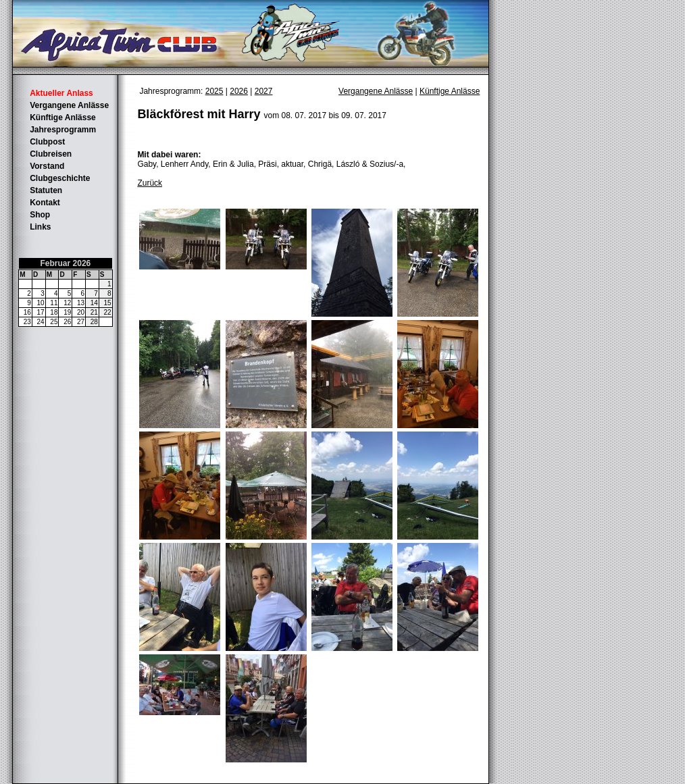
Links (40, 227)
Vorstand (47, 166)
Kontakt (45, 203)
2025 (214, 91)
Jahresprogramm (63, 130)
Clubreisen (51, 154)
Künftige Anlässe (63, 117)
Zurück (150, 183)
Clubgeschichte (60, 178)
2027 (264, 91)
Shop (40, 215)
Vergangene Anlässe (69, 105)
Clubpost (47, 142)
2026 (239, 91)
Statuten (46, 190)
